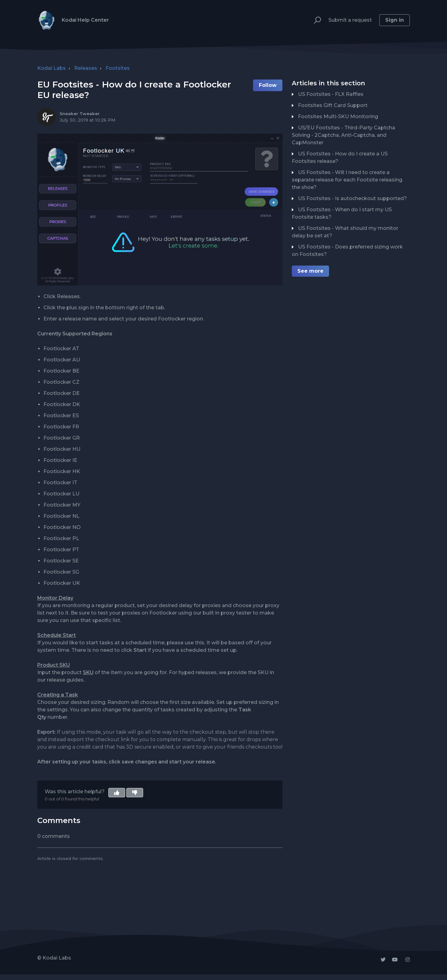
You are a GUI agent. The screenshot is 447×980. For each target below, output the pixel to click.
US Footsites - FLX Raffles (331, 94)
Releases (86, 68)
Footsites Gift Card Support (333, 105)
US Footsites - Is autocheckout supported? (352, 198)
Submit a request (350, 20)
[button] (315, 20)
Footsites (118, 68)
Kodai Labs (52, 68)
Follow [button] (268, 85)
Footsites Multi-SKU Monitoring (338, 116)
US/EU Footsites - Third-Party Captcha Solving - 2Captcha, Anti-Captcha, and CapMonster (343, 135)
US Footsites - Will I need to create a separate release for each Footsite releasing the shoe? (347, 180)
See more (310, 271)
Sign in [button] (395, 20)
